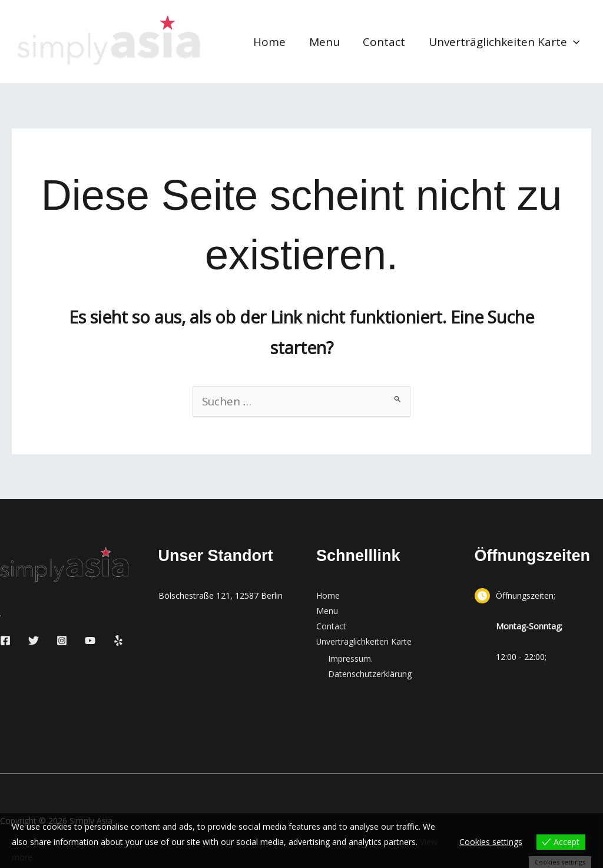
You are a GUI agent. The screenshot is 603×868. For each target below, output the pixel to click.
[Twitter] (34, 641)
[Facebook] (5, 641)
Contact (386, 42)
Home (273, 42)
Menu (327, 42)
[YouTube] (90, 641)
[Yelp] (118, 641)
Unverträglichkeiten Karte (505, 42)
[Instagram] (62, 641)
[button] (574, 42)
